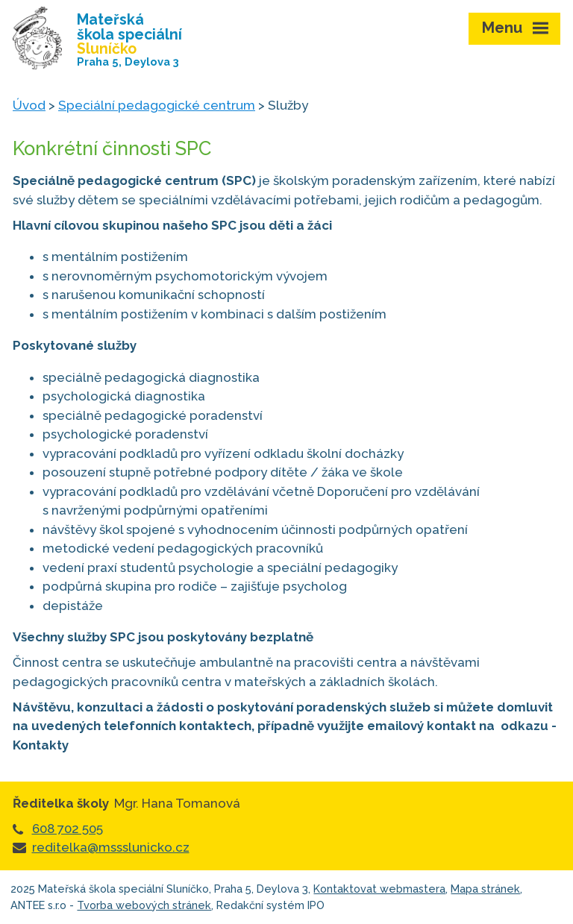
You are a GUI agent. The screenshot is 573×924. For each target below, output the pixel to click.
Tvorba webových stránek (144, 905)
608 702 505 (68, 829)
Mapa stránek (485, 889)
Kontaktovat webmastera (379, 889)
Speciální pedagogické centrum (157, 105)
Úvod (29, 105)
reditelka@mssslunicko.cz (111, 847)
